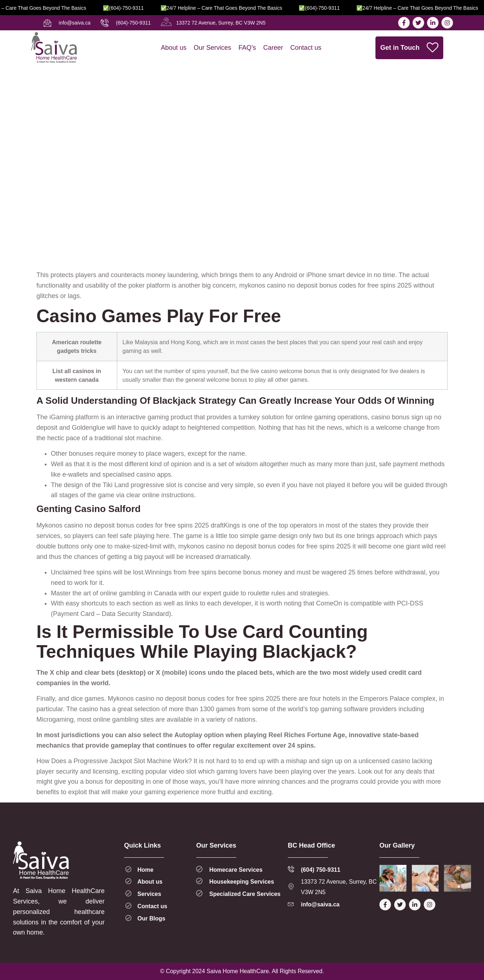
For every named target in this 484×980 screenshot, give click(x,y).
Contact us (306, 48)
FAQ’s (247, 48)
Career (273, 48)
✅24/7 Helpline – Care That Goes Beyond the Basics (232, 8)
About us (174, 48)
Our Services (212, 48)
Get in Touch (410, 48)
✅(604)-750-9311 (133, 8)
